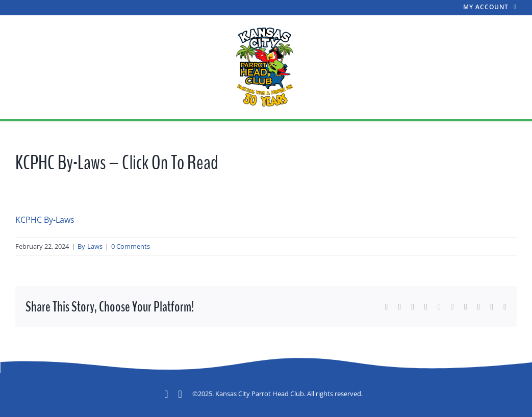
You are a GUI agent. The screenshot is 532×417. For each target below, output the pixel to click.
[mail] (180, 394)
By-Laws (90, 246)
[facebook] (166, 394)
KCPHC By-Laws (45, 220)
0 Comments (131, 246)
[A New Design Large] (266, 30)
